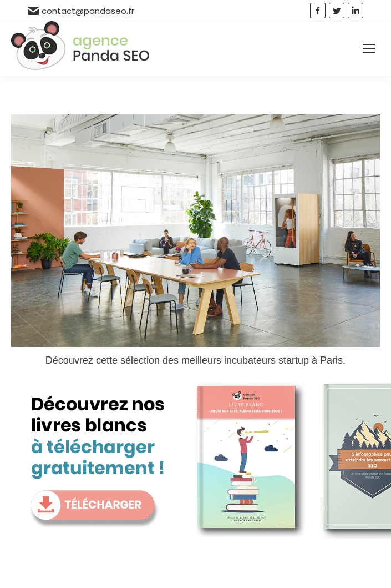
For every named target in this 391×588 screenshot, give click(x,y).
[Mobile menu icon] (369, 48)
